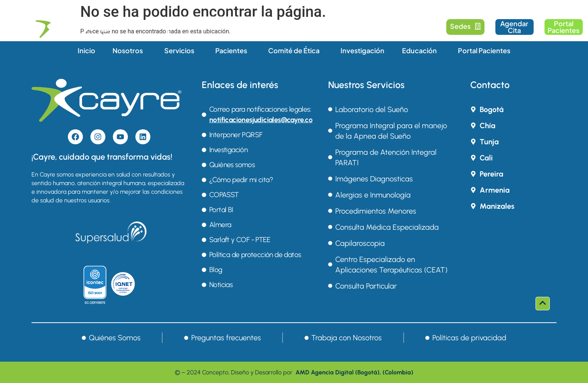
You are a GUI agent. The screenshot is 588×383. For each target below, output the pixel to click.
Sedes (466, 26)
